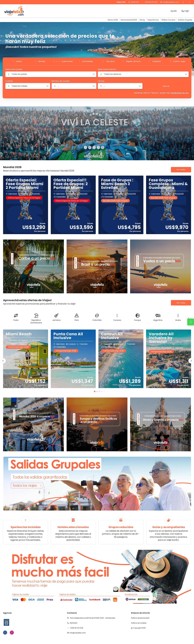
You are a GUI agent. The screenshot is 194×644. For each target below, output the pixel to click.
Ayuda (174, 11)
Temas (101, 81)
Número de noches (61, 81)
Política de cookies (139, 623)
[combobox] (51, 74)
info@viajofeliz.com (171, 2)
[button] (188, 319)
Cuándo (9, 81)
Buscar (166, 86)
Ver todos (181, 170)
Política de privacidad (140, 618)
